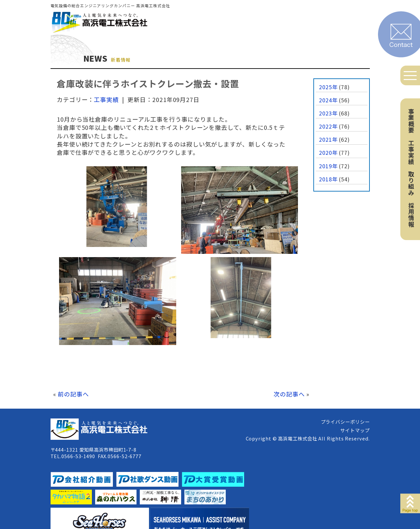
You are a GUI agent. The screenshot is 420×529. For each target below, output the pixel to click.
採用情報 (411, 215)
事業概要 (411, 121)
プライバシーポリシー (345, 422)
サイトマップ (355, 430)
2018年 (328, 179)
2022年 (328, 126)
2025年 (328, 87)
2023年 (328, 113)
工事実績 (411, 152)
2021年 (328, 139)
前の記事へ (73, 394)
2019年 (328, 166)
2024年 (328, 100)
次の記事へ (289, 394)
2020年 (328, 153)
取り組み (411, 183)
